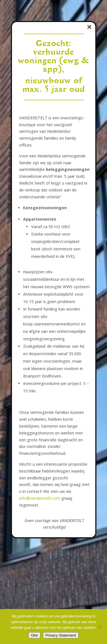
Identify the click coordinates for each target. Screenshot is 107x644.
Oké (34, 635)
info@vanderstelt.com (40, 498)
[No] (100, 627)
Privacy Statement (61, 635)
